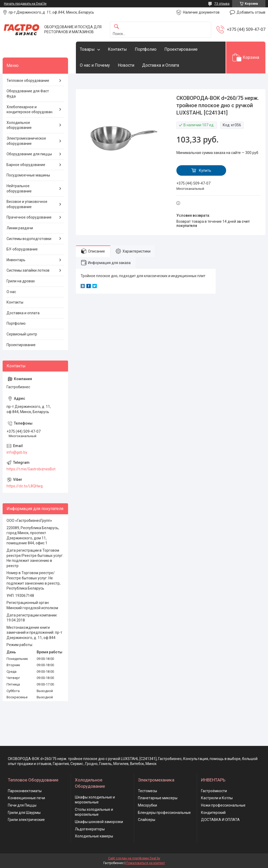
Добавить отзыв (251, 12)
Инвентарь (16, 260)
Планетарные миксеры (158, 798)
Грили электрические (26, 820)
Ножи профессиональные (223, 805)
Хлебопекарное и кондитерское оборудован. (30, 110)
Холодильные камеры (94, 836)
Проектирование (181, 49)
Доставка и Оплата (161, 65)
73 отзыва (222, 4)
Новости (126, 65)
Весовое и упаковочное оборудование (27, 204)
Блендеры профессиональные (164, 813)
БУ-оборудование (22, 249)
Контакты (117, 49)
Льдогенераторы (90, 829)
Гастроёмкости (214, 791)
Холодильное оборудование (19, 125)
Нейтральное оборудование (19, 189)
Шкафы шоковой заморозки (99, 822)
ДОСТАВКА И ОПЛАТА (220, 820)
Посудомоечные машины (28, 175)
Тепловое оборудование (28, 81)
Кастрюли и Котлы (217, 798)
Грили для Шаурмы (24, 813)
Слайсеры (147, 820)
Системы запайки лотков (28, 270)
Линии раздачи (20, 228)
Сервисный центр (22, 334)
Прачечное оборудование (29, 217)
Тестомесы (147, 791)
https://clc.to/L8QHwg (25, 486)
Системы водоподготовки (29, 239)
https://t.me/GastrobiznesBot (31, 469)
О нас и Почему (95, 65)
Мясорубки (147, 805)
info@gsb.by (17, 452)
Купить (205, 170)
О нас (11, 292)
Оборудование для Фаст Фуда (28, 94)
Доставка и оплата (23, 313)
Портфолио (146, 49)
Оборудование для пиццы (29, 154)
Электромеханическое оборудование (26, 141)
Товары (87, 49)
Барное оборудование (26, 165)
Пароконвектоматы (25, 791)
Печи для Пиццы (22, 805)
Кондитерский (213, 813)
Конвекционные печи (26, 798)
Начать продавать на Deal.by (25, 4)
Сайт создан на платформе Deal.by (134, 858)
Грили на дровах (21, 281)
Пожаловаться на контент (146, 863)
